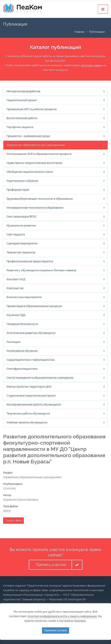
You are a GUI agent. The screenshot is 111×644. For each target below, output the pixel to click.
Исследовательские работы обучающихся (34, 405)
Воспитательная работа (22, 118)
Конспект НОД (16, 279)
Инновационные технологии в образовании (35, 208)
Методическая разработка (23, 91)
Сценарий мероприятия (22, 243)
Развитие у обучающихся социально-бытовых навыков (41, 270)
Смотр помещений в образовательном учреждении (40, 378)
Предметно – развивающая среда (28, 136)
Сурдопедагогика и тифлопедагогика (30, 360)
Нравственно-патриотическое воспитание (34, 163)
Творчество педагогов (21, 252)
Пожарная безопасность (22, 324)
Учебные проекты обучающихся (27, 422)
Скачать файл (13, 521)
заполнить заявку (91, 65)
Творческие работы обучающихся (28, 413)
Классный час (15, 288)
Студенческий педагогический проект (31, 396)
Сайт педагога (16, 234)
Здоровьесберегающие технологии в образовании (40, 199)
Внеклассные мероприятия (24, 297)
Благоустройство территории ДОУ (29, 387)
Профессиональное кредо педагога (30, 261)
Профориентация (18, 190)
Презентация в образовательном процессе (34, 306)
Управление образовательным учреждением (36, 145)
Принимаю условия (55, 630)
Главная (79, 32)
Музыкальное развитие (21, 226)
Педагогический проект (22, 100)
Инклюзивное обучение (22, 351)
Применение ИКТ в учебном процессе (32, 109)
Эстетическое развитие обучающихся (31, 333)
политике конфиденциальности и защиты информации (62, 616)
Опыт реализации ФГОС (22, 217)
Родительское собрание (22, 181)
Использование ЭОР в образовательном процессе (39, 154)
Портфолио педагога (20, 127)
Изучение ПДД (16, 315)
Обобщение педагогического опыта (30, 172)
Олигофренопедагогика (22, 369)
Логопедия (13, 342)
